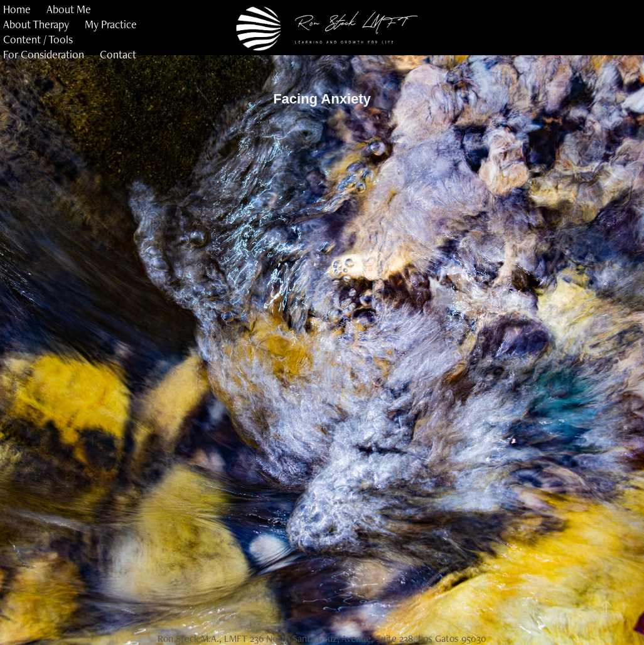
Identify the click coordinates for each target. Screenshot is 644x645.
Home (17, 9)
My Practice (111, 24)
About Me (69, 9)
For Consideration (44, 54)
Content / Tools (38, 39)
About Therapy (36, 24)
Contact (118, 54)
